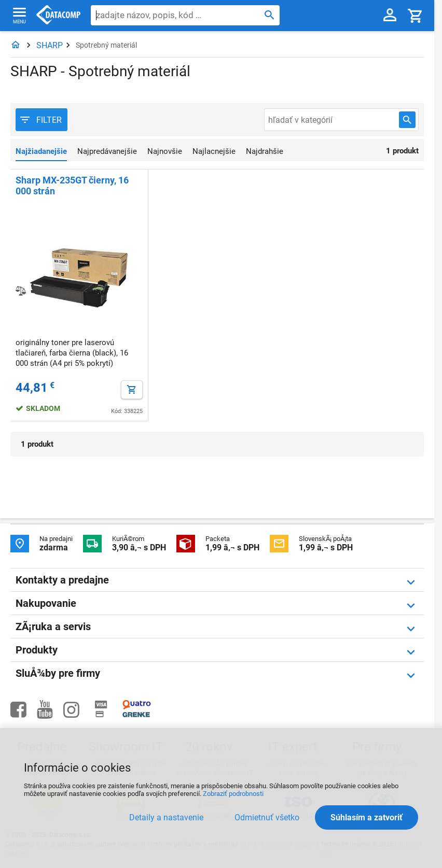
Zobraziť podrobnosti (233, 794)
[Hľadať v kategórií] (407, 120)
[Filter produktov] (42, 120)
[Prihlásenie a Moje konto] (390, 16)
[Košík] (416, 15)
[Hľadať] (270, 15)
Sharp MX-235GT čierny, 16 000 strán (72, 186)
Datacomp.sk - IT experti (58, 16)
